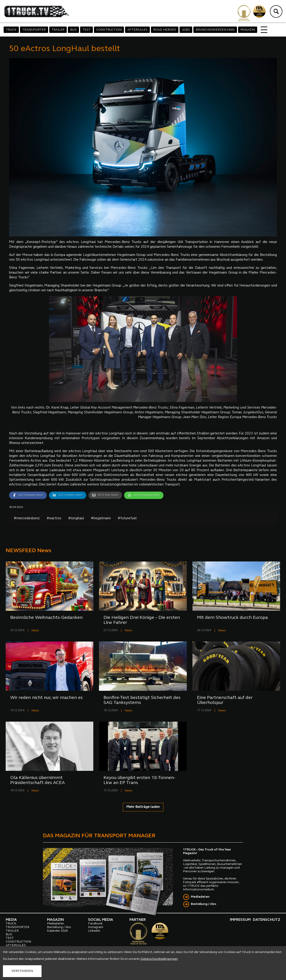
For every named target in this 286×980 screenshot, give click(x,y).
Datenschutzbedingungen (159, 959)
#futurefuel (127, 518)
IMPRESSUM (240, 920)
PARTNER (138, 920)
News (35, 631)
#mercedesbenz (27, 518)
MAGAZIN (248, 30)
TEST (86, 30)
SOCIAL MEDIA (101, 920)
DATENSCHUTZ (267, 920)
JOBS (186, 30)
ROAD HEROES (165, 30)
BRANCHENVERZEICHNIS (215, 30)
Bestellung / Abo (204, 904)
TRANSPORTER (34, 30)
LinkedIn (94, 931)
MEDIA (11, 920)
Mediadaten (200, 897)
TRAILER (58, 30)
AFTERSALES (137, 30)
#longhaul (76, 518)
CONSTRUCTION (109, 30)
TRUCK (11, 30)
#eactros (54, 518)
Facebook (95, 924)
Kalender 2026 (57, 931)
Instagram (96, 927)
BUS (73, 30)
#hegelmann (101, 518)
